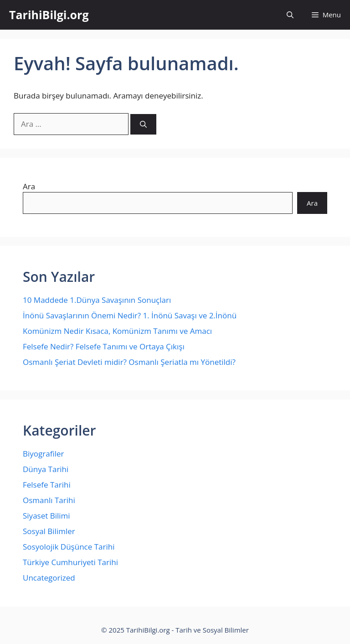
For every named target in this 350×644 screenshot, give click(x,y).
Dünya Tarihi (46, 469)
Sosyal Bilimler (49, 531)
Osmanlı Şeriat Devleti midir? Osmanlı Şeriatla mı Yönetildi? (129, 362)
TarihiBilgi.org (49, 15)
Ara (29, 186)
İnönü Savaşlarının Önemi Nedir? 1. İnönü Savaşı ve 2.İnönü (130, 315)
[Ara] (143, 124)
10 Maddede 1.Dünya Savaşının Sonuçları (97, 300)
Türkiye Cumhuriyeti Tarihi (70, 562)
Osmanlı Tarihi (49, 500)
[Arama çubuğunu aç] (290, 15)
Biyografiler (43, 454)
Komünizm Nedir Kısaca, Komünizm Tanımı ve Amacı (117, 331)
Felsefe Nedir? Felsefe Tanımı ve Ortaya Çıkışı (104, 346)
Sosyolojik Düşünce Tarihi (69, 547)
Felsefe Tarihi (47, 485)
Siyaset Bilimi (46, 516)
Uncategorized (49, 578)
